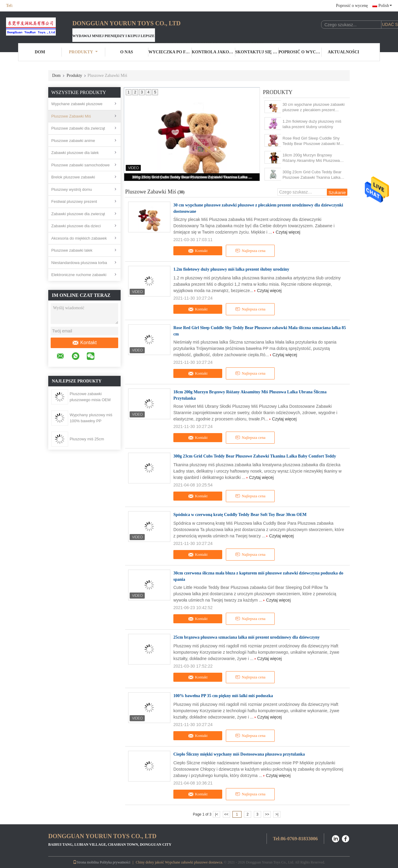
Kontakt (84, 343)
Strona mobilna (86, 862)
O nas (127, 52)
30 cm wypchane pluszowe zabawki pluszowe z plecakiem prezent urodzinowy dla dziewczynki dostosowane (314, 107)
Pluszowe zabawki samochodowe (81, 165)
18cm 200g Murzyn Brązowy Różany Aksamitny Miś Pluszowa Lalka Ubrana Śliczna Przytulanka (312, 158)
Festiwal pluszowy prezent (74, 201)
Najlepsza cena (250, 251)
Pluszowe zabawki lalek (72, 250)
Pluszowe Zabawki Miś (71, 116)
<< (226, 814)
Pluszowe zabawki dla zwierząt (78, 128)
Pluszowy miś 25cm (87, 439)
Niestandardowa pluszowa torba (79, 263)
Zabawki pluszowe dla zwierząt (78, 214)
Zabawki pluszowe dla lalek (75, 153)
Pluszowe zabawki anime (73, 141)
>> (267, 814)
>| (277, 814)
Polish (385, 6)
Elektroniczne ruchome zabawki (79, 275)
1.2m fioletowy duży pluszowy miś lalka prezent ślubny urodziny (312, 124)
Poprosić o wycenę (352, 6)
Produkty (83, 52)
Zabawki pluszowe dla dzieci (76, 226)
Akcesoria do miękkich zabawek (79, 238)
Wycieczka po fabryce (170, 52)
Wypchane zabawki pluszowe (77, 104)
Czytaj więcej (288, 232)
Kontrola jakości (213, 52)
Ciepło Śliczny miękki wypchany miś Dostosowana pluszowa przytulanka (239, 754)
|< (216, 814)
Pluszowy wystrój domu (72, 189)
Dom (40, 52)
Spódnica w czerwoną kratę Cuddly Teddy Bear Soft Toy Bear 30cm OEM (240, 515)
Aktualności (343, 52)
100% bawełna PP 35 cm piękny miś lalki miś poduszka (223, 696)
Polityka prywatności (115, 862)
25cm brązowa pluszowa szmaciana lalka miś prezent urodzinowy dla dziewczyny (246, 637)
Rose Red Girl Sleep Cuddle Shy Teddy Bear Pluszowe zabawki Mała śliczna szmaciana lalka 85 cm (314, 141)
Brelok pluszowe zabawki (73, 177)
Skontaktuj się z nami (257, 52)
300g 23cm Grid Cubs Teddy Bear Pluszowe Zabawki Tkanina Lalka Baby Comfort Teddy (192, 177)
